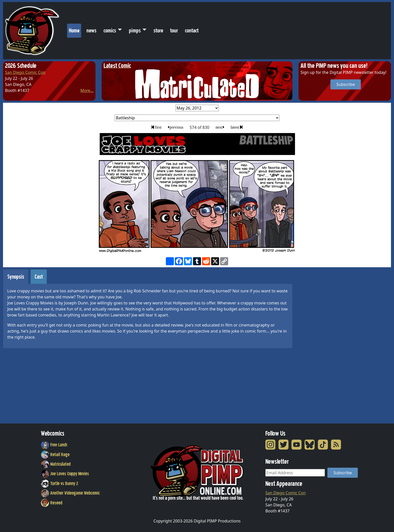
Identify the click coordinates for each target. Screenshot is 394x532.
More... (87, 90)
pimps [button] (135, 31)
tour (174, 31)
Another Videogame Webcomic (70, 493)
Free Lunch (54, 445)
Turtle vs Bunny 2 (60, 484)
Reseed (52, 503)
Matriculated (56, 464)
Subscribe (346, 84)
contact (192, 31)
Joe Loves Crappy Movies (65, 474)
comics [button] (110, 31)
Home (75, 29)
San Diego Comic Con (25, 72)
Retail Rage (55, 455)
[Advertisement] (319, 345)
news (91, 31)
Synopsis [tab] (16, 277)
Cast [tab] (39, 277)
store (158, 31)
